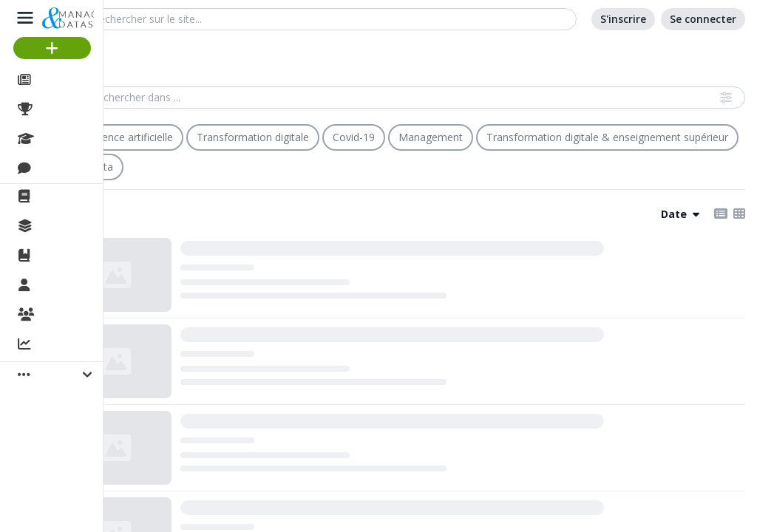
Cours (56, 139)
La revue (63, 197)
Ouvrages (66, 256)
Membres (66, 286)
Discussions (72, 168)
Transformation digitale (253, 137)
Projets (59, 109)
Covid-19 (354, 137)
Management (431, 137)
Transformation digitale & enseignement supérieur (607, 137)
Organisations (79, 316)
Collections (69, 226)
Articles (60, 80)
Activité (59, 345)
